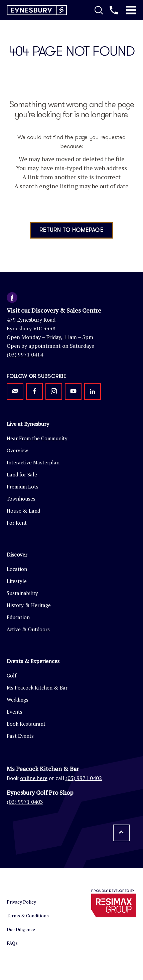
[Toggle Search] (99, 10)
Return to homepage (71, 230)
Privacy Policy (21, 902)
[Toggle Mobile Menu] (131, 10)
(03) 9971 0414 (25, 354)
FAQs (12, 943)
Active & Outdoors (28, 629)
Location (17, 569)
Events (15, 712)
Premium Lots (23, 486)
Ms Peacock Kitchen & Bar (37, 688)
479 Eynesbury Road (31, 320)
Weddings (18, 700)
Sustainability (22, 593)
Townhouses (21, 499)
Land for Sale (22, 474)
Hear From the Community (37, 438)
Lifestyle (17, 581)
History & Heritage (29, 605)
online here (34, 778)
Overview (17, 450)
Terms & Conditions (28, 916)
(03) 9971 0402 (84, 778)
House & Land (23, 511)
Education (18, 617)
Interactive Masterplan (33, 462)
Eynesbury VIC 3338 (31, 328)
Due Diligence (21, 929)
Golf (12, 675)
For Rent (17, 523)
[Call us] (114, 10)
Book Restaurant (26, 724)
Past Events (20, 736)
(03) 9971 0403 (25, 802)
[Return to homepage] (37, 10)
